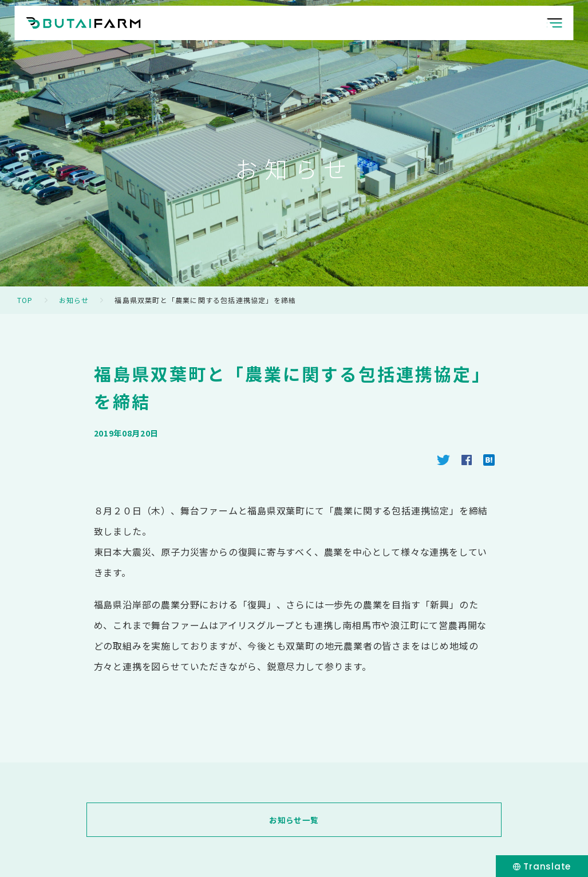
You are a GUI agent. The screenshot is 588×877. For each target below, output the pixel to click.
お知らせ (74, 300)
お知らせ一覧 (294, 820)
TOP (25, 300)
